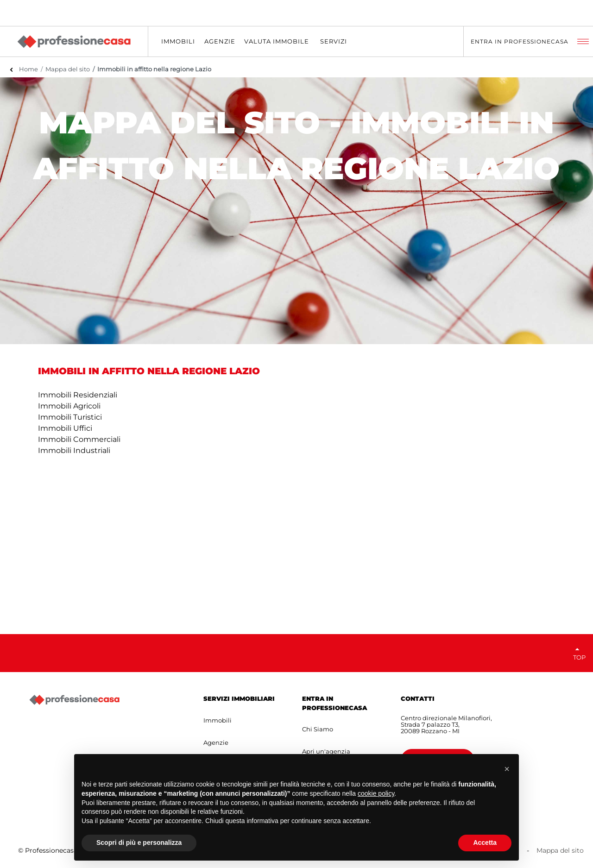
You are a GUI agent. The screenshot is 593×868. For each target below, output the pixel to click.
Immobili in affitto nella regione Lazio (154, 69)
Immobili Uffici (65, 428)
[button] (507, 769)
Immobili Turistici (70, 417)
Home (28, 69)
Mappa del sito (68, 69)
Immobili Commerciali (79, 439)
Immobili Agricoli (69, 406)
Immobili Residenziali (78, 395)
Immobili (218, 720)
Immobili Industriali (74, 450)
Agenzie (216, 742)
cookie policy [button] (376, 793)
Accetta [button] (485, 843)
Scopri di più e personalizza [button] (139, 843)
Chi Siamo (318, 729)
